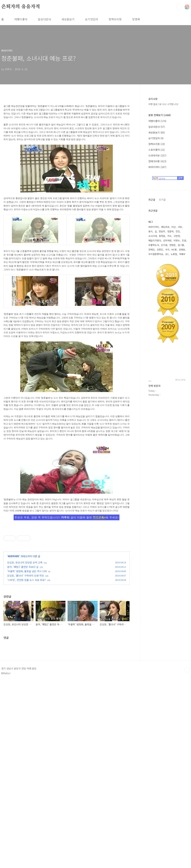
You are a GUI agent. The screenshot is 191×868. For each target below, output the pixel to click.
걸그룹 (181, 245)
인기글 (162, 200)
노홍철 (174, 254)
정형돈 (172, 245)
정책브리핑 (115, 19)
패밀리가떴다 (155, 240)
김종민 (160, 250)
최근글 (152, 200)
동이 (150, 231)
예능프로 (165, 227)
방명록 (136, 19)
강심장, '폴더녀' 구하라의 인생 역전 (25, 682)
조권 (184, 240)
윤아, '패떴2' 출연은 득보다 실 (23, 673)
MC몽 (174, 250)
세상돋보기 (68, 19)
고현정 (177, 236)
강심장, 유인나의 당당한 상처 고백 (25, 669)
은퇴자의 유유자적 (21, 7)
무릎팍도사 (154, 245)
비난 (174, 227)
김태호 (182, 250)
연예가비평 (157, 161)
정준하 (170, 231)
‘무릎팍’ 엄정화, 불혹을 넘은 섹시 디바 (27, 677)
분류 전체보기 (160, 115)
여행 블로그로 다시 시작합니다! (163, 104)
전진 (178, 231)
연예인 (152, 250)
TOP (187, 847)
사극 (167, 250)
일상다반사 (44, 19)
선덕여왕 (167, 240)
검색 (179, 7)
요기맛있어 (92, 19)
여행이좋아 (21, 19)
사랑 (180, 227)
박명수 (177, 240)
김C (167, 254)
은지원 (164, 245)
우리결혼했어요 (156, 254)
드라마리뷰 (157, 155)
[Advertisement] (67, 551)
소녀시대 (153, 236)
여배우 (182, 254)
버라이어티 (14, 663)
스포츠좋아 (157, 150)
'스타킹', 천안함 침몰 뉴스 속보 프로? (26, 686)
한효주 (162, 231)
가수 (169, 236)
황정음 (162, 236)
